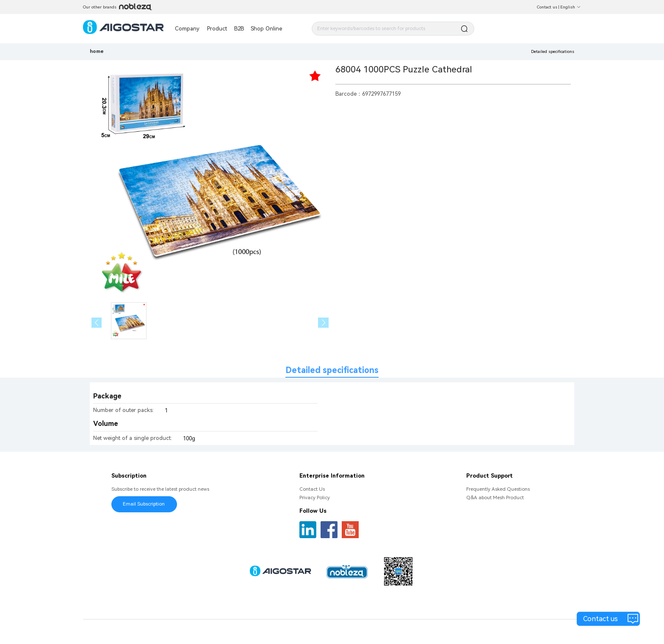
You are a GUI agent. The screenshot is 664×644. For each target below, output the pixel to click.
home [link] (97, 51)
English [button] (571, 7)
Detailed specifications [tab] (332, 370)
